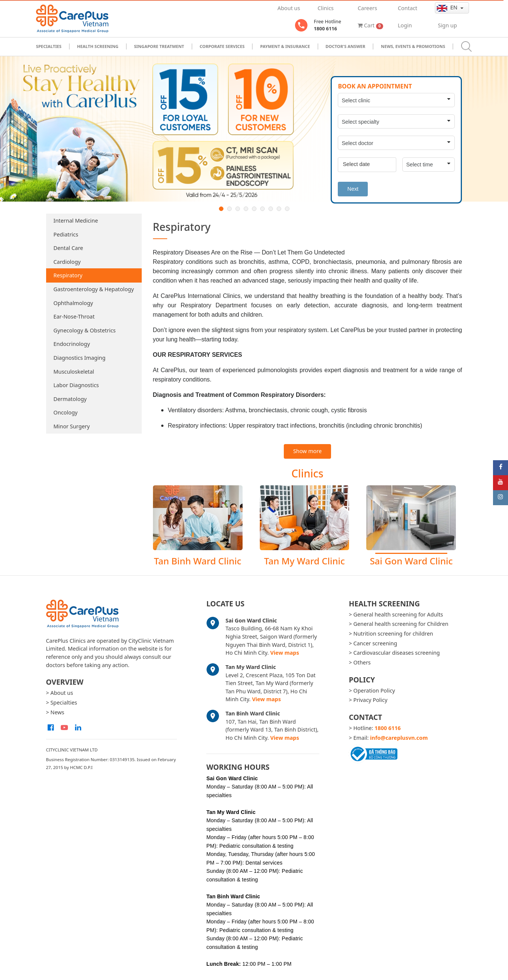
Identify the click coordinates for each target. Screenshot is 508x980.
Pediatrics (66, 234)
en (448, 7)
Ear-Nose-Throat (74, 316)
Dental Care (68, 248)
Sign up (447, 25)
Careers (367, 8)
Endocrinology (72, 344)
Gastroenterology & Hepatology (94, 289)
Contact (408, 8)
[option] (254, 129)
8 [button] (279, 209)
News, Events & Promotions (413, 46)
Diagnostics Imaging (80, 358)
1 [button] (221, 209)
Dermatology (70, 399)
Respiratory (68, 275)
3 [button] (238, 209)
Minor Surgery (72, 426)
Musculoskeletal (74, 372)
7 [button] (271, 209)
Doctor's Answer (345, 46)
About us (289, 8)
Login (405, 25)
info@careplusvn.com (399, 738)
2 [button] (229, 209)
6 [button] (262, 209)
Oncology (66, 412)
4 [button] (246, 209)
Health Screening (97, 46)
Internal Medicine (76, 221)
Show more (307, 451)
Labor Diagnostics (76, 385)
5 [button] (254, 209)
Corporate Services (222, 46)
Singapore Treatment (159, 46)
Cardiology (67, 262)
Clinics (326, 8)
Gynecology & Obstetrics (85, 330)
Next (353, 189)
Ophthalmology (73, 303)
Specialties (49, 46)
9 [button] (287, 209)
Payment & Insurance (285, 46)
